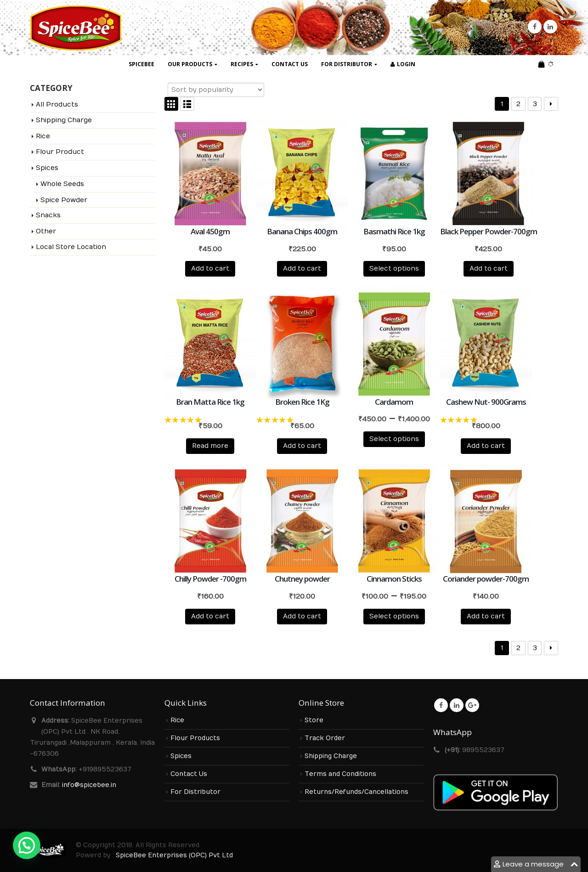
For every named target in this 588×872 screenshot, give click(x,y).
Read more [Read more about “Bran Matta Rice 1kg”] (210, 446)
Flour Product (60, 152)
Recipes (242, 64)
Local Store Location (71, 247)
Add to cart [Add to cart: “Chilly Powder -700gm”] (210, 616)
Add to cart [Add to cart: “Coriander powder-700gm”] (486, 616)
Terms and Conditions (340, 774)
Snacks (48, 215)
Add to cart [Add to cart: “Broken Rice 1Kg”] (302, 446)
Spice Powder (64, 200)
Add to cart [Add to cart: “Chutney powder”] (302, 616)
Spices (47, 168)
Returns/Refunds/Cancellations (356, 792)
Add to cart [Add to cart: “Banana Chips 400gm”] (302, 269)
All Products (57, 105)
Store (314, 720)
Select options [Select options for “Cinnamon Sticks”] (394, 616)
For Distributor (347, 64)
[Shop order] (216, 90)
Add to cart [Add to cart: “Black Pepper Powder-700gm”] (489, 269)
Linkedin (457, 705)
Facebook (441, 705)
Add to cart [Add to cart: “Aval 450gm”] (210, 269)
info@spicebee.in (89, 785)
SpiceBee (141, 64)
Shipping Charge (64, 120)
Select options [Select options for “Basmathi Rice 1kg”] (394, 269)
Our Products (190, 64)
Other (46, 231)
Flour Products (195, 738)
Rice (43, 136)
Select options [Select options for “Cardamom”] (394, 439)
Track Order (325, 738)
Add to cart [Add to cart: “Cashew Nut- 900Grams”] (486, 446)
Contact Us (290, 64)
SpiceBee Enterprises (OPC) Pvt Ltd (174, 855)
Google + (472, 705)
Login (403, 64)
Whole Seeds (62, 184)
